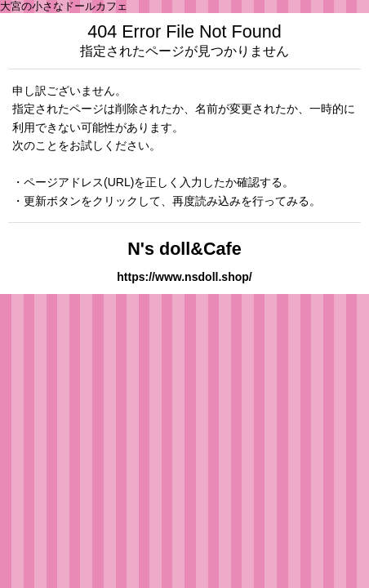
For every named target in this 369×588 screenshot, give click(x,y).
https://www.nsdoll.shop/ (184, 277)
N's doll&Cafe (184, 249)
